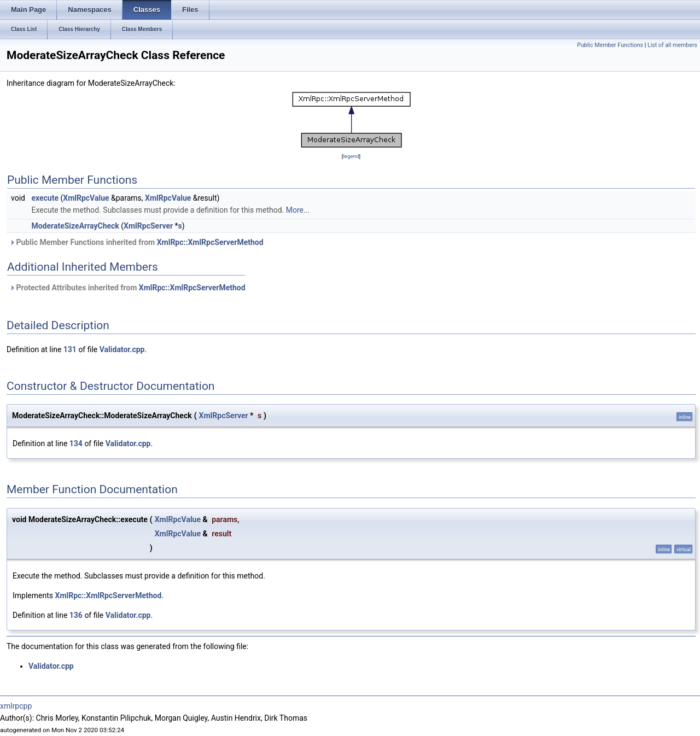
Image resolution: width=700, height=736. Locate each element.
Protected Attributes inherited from (127, 288)
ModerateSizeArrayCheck (75, 226)
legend (351, 156)
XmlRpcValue (86, 198)
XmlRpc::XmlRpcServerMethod (210, 242)
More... (298, 210)
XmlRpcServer (148, 226)
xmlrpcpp (16, 706)
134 (76, 443)
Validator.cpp (122, 349)
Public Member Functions (610, 45)
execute (45, 198)
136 (76, 615)
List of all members (672, 45)
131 (70, 349)
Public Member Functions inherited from (136, 242)
